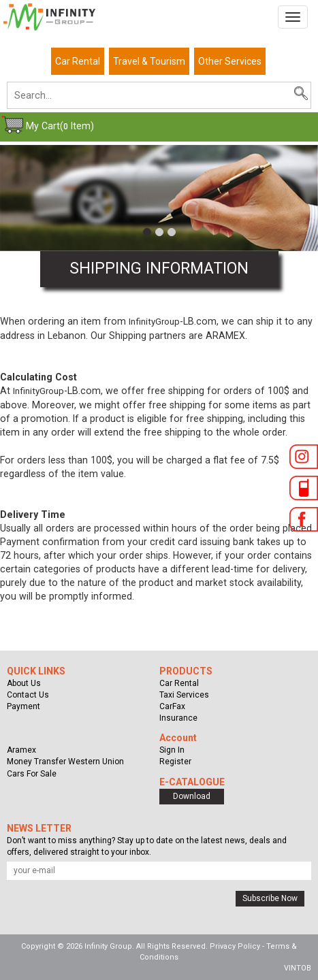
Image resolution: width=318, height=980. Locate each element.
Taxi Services (184, 695)
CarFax (172, 706)
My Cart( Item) (60, 126)
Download (192, 796)
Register (175, 762)
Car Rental (78, 61)
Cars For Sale (32, 774)
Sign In (172, 750)
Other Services (230, 61)
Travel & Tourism (149, 61)
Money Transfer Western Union (65, 762)
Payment (23, 706)
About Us (24, 683)
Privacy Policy (235, 946)
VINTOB (298, 968)
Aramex (21, 750)
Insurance (178, 718)
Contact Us (28, 695)
